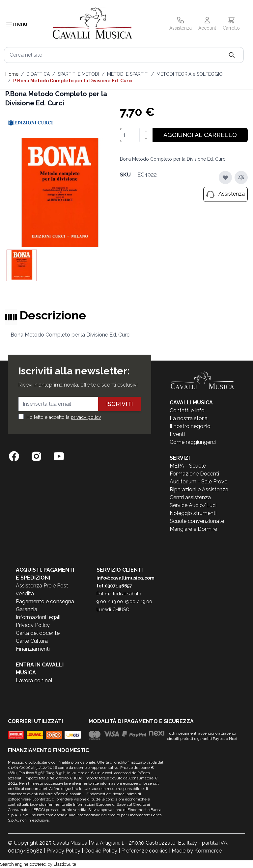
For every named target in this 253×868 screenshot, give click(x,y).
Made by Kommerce (197, 851)
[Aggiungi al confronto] (241, 177)
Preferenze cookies (144, 851)
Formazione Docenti (194, 474)
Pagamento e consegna (45, 601)
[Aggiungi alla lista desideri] (225, 177)
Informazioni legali (38, 617)
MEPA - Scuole (188, 466)
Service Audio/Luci (193, 505)
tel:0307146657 (114, 586)
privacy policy (86, 417)
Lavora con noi (34, 680)
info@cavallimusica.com (126, 578)
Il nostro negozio (190, 426)
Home (12, 74)
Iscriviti (119, 404)
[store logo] (92, 24)
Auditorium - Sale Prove (198, 482)
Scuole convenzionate (197, 521)
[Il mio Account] (207, 24)
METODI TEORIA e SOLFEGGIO (190, 74)
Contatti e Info (187, 410)
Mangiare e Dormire (193, 529)
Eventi (177, 434)
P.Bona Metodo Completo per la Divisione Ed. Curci (73, 81)
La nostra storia (189, 418)
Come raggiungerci (193, 442)
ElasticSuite (65, 864)
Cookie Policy (101, 851)
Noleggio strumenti (193, 513)
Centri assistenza (190, 497)
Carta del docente (38, 633)
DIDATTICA (38, 74)
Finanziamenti (33, 649)
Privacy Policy (33, 625)
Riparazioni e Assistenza (199, 489)
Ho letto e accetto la (64, 417)
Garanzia (27, 609)
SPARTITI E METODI (78, 74)
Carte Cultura (32, 641)
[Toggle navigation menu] (9, 24)
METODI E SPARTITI (128, 74)
